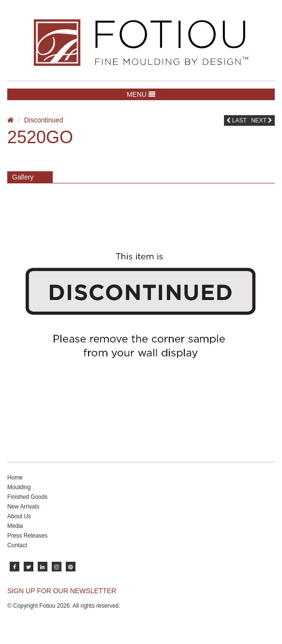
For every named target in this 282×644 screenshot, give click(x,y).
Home (15, 478)
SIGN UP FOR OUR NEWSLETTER (62, 591)
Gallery (23, 177)
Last (237, 120)
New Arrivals (23, 507)
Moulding (19, 487)
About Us (19, 516)
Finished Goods (27, 497)
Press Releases (27, 536)
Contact (17, 545)
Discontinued (44, 120)
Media (15, 526)
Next (262, 120)
